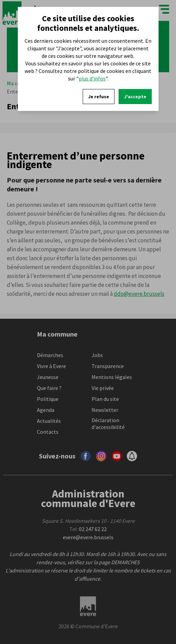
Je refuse (99, 97)
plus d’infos (92, 78)
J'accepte (135, 97)
